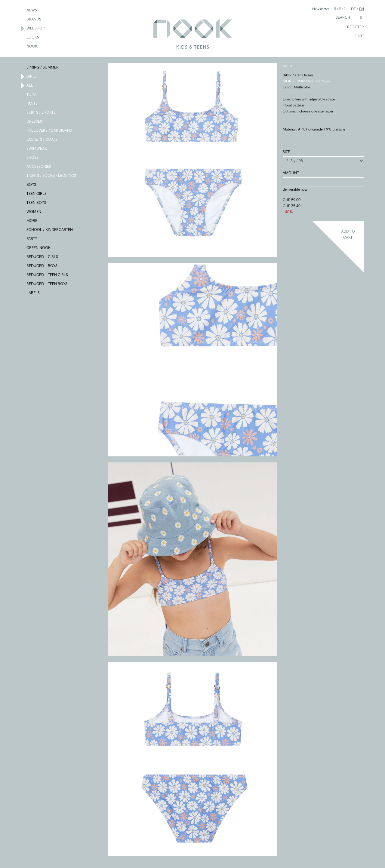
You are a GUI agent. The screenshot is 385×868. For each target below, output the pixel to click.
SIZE (286, 152)
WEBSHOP (36, 29)
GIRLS (32, 77)
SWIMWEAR (37, 149)
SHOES (33, 158)
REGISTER (353, 27)
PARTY (32, 239)
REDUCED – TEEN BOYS (47, 284)
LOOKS (33, 38)
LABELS (33, 293)
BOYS (32, 185)
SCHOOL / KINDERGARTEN (50, 230)
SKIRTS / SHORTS (41, 113)
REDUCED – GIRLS (43, 257)
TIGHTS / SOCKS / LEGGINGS (52, 176)
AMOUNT (291, 173)
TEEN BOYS (37, 203)
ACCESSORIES (39, 167)
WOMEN (34, 212)
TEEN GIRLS (37, 194)
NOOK (32, 47)
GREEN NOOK (39, 248)
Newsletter (321, 9)
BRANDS (34, 20)
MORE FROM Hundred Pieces (307, 81)
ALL (30, 86)
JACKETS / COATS (42, 140)
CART (357, 36)
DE (353, 9)
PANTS (32, 104)
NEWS (32, 11)
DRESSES (35, 122)
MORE (32, 221)
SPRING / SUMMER (43, 68)
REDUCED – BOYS (42, 266)
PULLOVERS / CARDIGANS (49, 131)
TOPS (31, 95)
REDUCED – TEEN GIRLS (48, 275)
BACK (288, 66)
